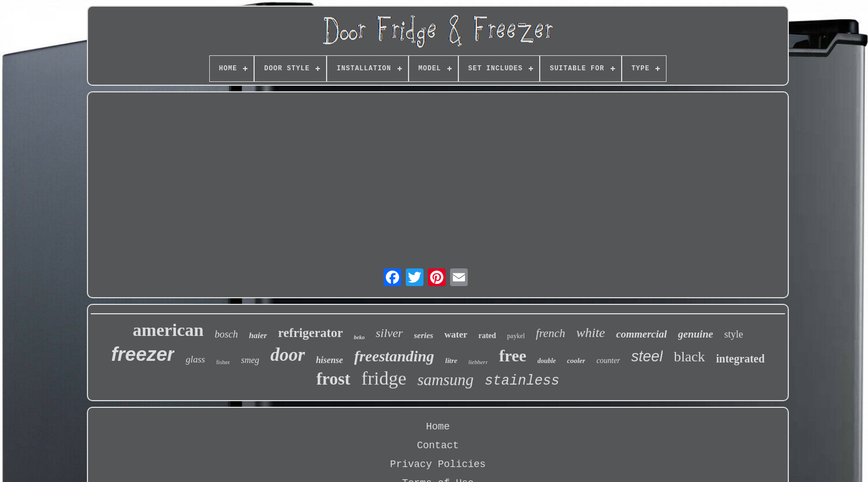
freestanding (394, 356)
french (551, 333)
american (168, 330)
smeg (250, 360)
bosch (226, 334)
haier (258, 335)
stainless (522, 381)
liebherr (478, 362)
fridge (384, 378)
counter (608, 361)
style (733, 334)
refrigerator (310, 333)
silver (389, 333)
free (512, 356)
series (424, 335)
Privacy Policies (438, 464)
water (456, 335)
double (547, 361)
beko (359, 337)
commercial (642, 334)
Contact (438, 445)
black (689, 357)
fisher (223, 362)
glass (195, 359)
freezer (143, 354)
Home (438, 427)
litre (451, 361)
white (591, 333)
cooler (576, 361)
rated (487, 336)
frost (333, 379)
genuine (696, 334)
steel (647, 356)
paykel (516, 336)
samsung (446, 380)
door (287, 355)
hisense (330, 360)
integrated (741, 359)
